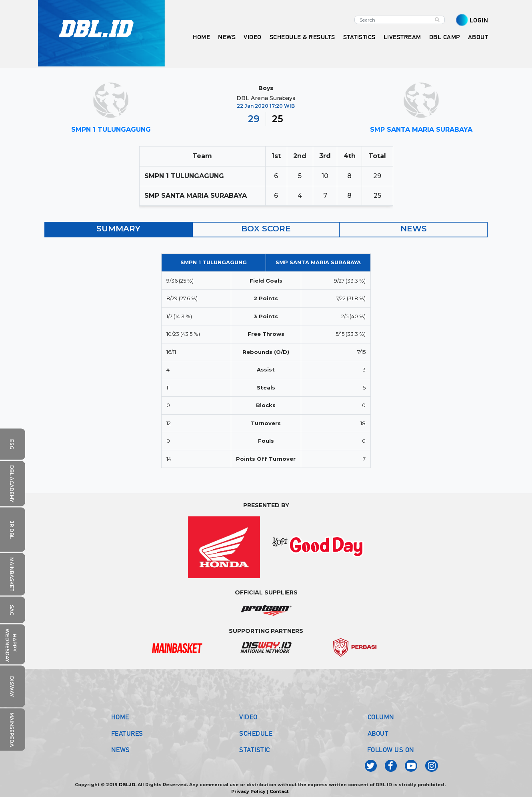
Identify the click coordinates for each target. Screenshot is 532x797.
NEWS (121, 750)
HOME (201, 37)
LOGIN (479, 20)
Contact (279, 791)
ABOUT (378, 733)
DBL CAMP (445, 37)
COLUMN (381, 717)
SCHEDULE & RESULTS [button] (302, 37)
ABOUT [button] (478, 37)
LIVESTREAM (402, 37)
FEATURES (127, 733)
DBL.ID (127, 785)
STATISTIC (255, 750)
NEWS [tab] (414, 229)
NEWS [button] (227, 37)
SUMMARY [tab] (118, 229)
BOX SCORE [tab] (266, 229)
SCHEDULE (256, 733)
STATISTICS (359, 37)
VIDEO (253, 37)
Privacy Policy (248, 791)
